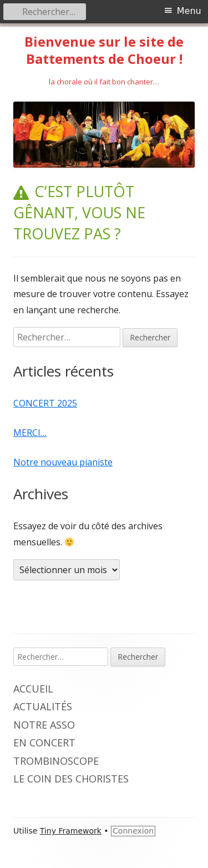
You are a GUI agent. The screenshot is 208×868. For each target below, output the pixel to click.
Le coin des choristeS (71, 779)
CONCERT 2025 (45, 403)
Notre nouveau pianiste (63, 462)
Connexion (133, 831)
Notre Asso (44, 725)
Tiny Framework (71, 831)
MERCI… (30, 433)
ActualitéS (43, 706)
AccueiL (33, 689)
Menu (189, 11)
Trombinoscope (56, 761)
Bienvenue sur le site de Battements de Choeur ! (104, 51)
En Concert (44, 742)
